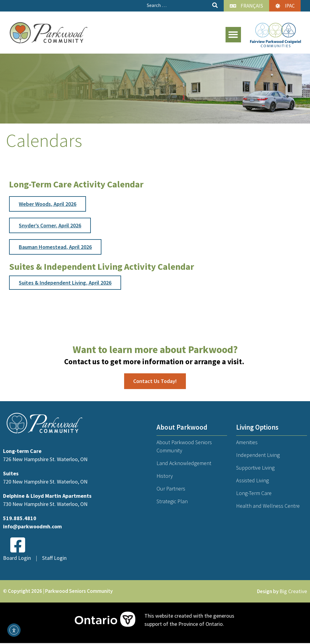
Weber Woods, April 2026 (48, 204)
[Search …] (177, 5)
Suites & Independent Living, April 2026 (65, 283)
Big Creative (293, 591)
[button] (233, 35)
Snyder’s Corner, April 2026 (50, 225)
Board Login (17, 558)
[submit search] (215, 5)
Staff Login (54, 558)
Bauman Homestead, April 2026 (55, 247)
